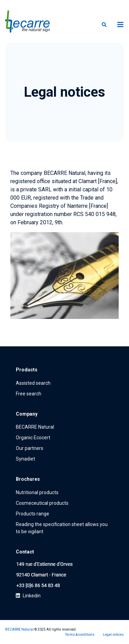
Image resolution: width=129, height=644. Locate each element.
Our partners (30, 448)
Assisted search (33, 383)
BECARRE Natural (35, 427)
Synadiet (25, 459)
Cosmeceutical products (42, 503)
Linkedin (28, 596)
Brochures (28, 479)
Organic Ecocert (33, 438)
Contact (25, 552)
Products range (33, 514)
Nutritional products (37, 492)
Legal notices (113, 635)
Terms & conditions (80, 635)
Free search (29, 394)
